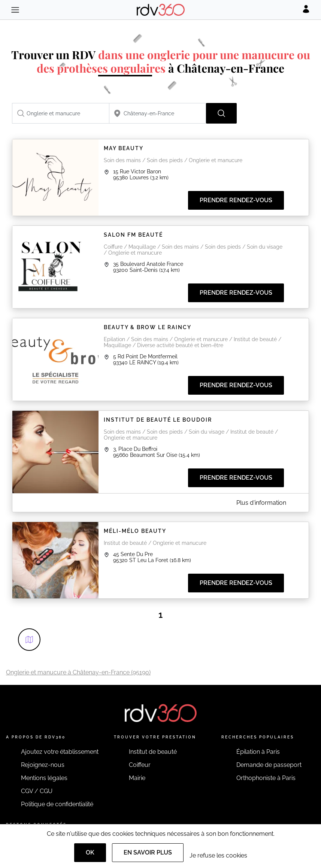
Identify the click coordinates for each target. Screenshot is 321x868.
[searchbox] (61, 113)
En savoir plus (148, 852)
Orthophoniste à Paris (266, 778)
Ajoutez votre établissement (60, 752)
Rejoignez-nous (43, 765)
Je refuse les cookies (218, 855)
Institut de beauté (153, 752)
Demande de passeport (269, 765)
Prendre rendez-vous (236, 200)
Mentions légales (44, 778)
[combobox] (61, 113)
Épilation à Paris (258, 752)
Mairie (137, 778)
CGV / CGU (37, 791)
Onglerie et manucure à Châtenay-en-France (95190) (78, 672)
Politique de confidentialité (57, 804)
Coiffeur (140, 765)
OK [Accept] (90, 852)
